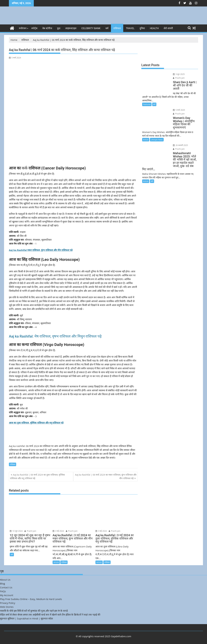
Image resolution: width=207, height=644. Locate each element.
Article (56, 562)
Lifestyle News (157, 129)
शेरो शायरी (168, 28)
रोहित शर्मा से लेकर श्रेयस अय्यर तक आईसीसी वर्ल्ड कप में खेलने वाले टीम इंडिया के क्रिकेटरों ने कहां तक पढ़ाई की (50, 614)
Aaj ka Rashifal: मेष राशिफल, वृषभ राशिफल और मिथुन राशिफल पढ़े (55, 336)
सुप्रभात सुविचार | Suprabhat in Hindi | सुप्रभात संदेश (26, 618)
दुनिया (142, 28)
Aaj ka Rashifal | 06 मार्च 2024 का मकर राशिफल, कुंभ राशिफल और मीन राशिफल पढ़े (106, 476)
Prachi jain (114, 531)
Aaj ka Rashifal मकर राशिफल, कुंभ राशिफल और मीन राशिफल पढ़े (41, 250)
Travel (130, 28)
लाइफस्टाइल (71, 28)
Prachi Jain (30, 531)
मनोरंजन (23, 28)
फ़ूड (59, 28)
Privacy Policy (8, 603)
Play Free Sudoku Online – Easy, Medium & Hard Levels (31, 599)
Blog (3, 583)
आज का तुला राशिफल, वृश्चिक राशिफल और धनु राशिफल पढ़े (36, 422)
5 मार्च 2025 (174, 103)
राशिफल (117, 28)
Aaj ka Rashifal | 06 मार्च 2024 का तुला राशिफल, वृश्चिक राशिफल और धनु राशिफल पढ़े (37, 476)
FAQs (3, 591)
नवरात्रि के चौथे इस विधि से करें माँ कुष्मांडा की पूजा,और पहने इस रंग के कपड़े (34, 611)
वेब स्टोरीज (47, 28)
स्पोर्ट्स (34, 28)
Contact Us (6, 587)
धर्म (107, 28)
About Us (5, 579)
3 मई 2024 (58, 531)
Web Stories (7, 607)
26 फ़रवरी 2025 (176, 135)
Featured (147, 97)
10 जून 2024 (16, 531)
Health (154, 28)
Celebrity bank (91, 28)
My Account (7, 595)
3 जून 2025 (174, 74)
